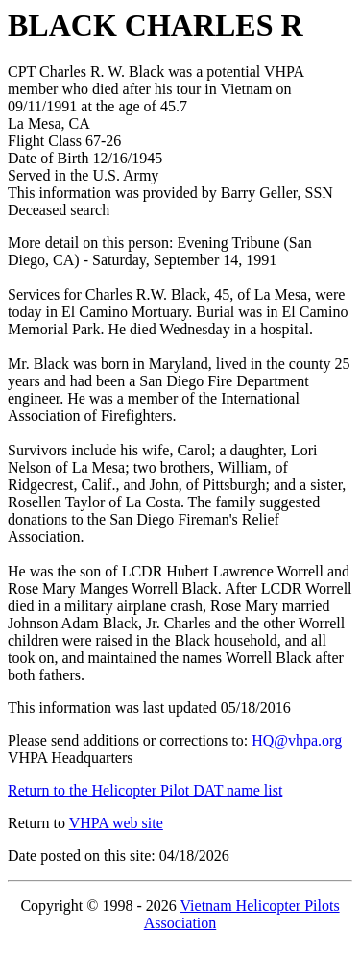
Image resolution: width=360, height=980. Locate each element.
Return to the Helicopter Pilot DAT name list (145, 790)
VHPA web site (116, 823)
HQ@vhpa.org (297, 740)
